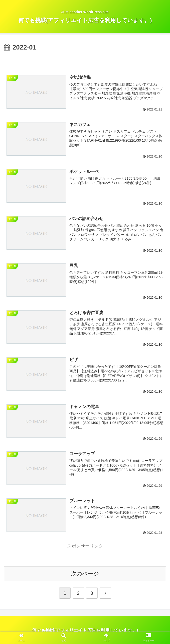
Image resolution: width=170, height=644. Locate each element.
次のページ (85, 573)
